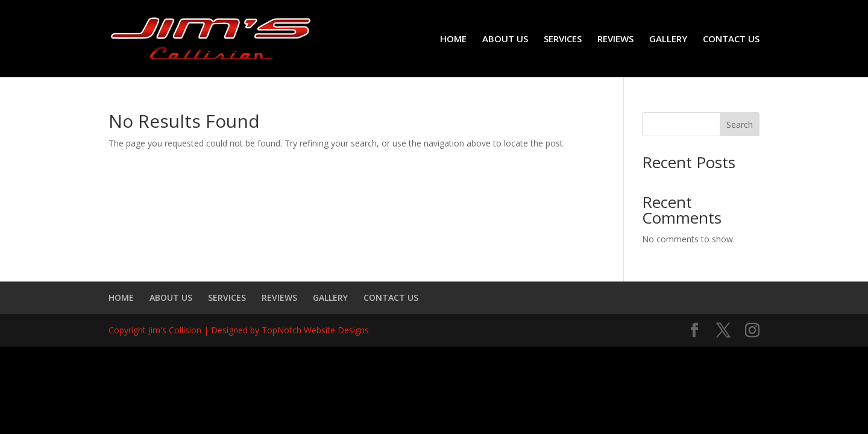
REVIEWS (615, 39)
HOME (453, 39)
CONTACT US (731, 39)
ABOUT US (505, 39)
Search (740, 124)
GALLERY (668, 39)
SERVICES (563, 39)
